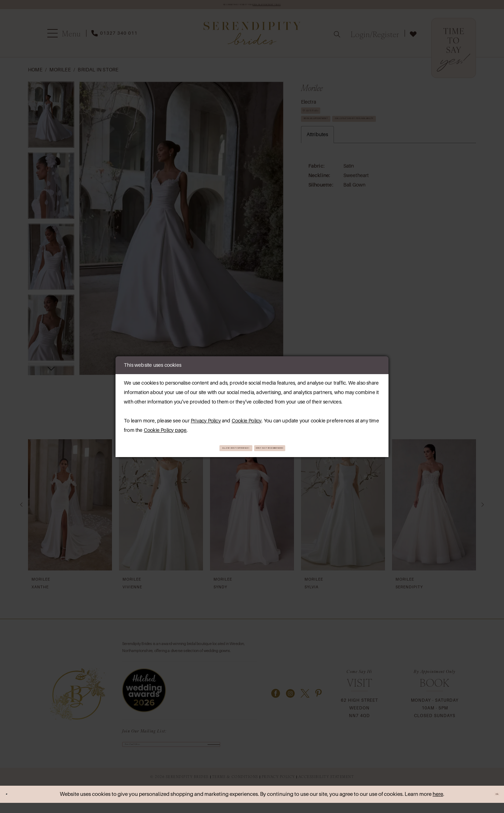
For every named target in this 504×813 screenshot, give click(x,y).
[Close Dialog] (10, 804)
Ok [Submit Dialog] (492, 804)
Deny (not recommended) (297, 448)
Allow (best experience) (211, 448)
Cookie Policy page (165, 428)
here (438, 804)
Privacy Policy (206, 418)
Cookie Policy (247, 418)
